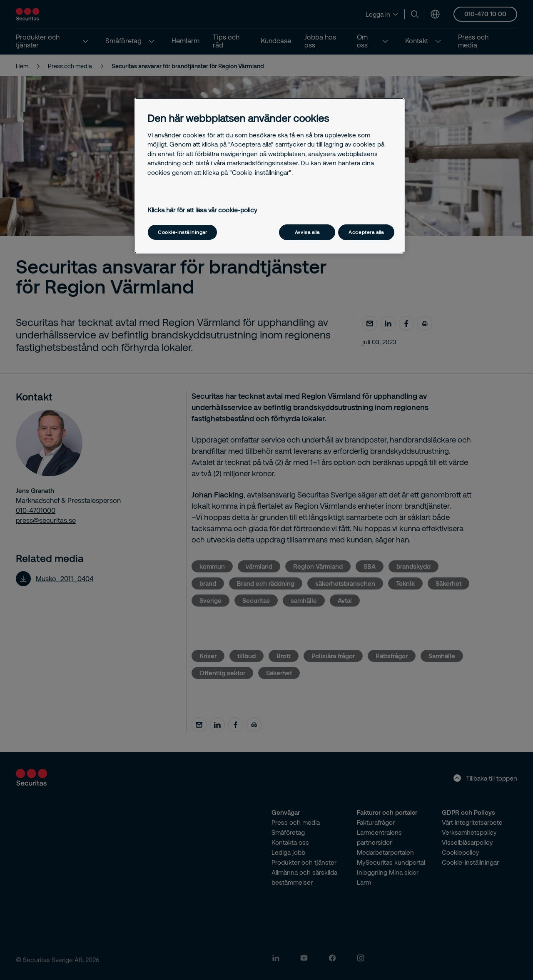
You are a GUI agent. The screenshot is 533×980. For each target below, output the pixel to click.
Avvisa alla (307, 232)
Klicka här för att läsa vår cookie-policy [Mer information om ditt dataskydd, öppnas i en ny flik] (202, 210)
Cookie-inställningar (182, 232)
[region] (269, 175)
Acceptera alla (366, 232)
